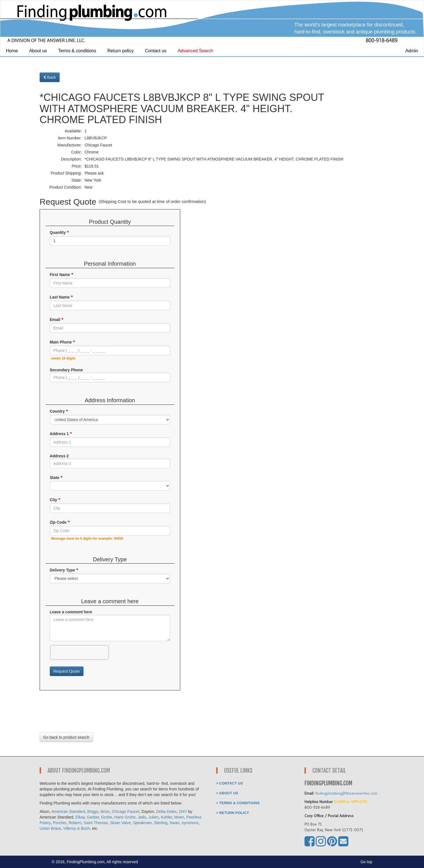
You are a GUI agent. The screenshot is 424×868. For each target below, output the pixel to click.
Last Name (60, 297)
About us (38, 51)
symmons (190, 823)
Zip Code (58, 522)
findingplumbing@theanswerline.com (346, 793)
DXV (183, 812)
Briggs (93, 812)
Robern (75, 823)
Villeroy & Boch (77, 828)
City (53, 500)
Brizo (105, 812)
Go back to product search (66, 737)
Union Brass (50, 828)
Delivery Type (62, 570)
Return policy (120, 51)
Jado (142, 817)
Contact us (155, 51)
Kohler (166, 817)
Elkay (80, 817)
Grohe (107, 817)
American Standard (68, 812)
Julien (154, 817)
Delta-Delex (166, 812)
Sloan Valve (121, 823)
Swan (174, 823)
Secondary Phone (66, 370)
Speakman (142, 823)
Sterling (161, 823)
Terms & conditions (77, 51)
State (55, 477)
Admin (412, 51)
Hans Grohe (125, 817)
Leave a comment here (71, 612)
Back (50, 77)
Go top (366, 862)
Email (55, 320)
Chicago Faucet (125, 812)
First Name (60, 275)
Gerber (93, 817)
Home (12, 51)
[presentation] (79, 652)
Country (57, 411)
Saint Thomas (96, 823)
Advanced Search (195, 51)
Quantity (58, 232)
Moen (179, 817)
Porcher (60, 823)
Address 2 (59, 456)
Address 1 (59, 433)
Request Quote (67, 671)
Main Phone (61, 342)
